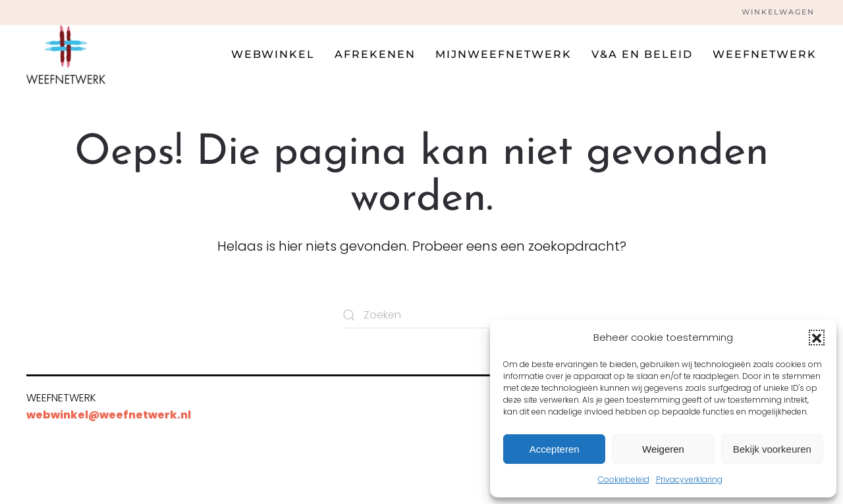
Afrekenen (375, 54)
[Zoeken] (421, 315)
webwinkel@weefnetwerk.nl (109, 415)
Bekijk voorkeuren (772, 449)
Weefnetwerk (765, 54)
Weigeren (663, 449)
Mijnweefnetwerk (503, 54)
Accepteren (555, 449)
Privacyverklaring (689, 479)
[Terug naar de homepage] (66, 55)
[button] (817, 338)
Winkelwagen (778, 12)
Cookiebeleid (624, 479)
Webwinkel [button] (273, 54)
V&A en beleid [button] (642, 54)
